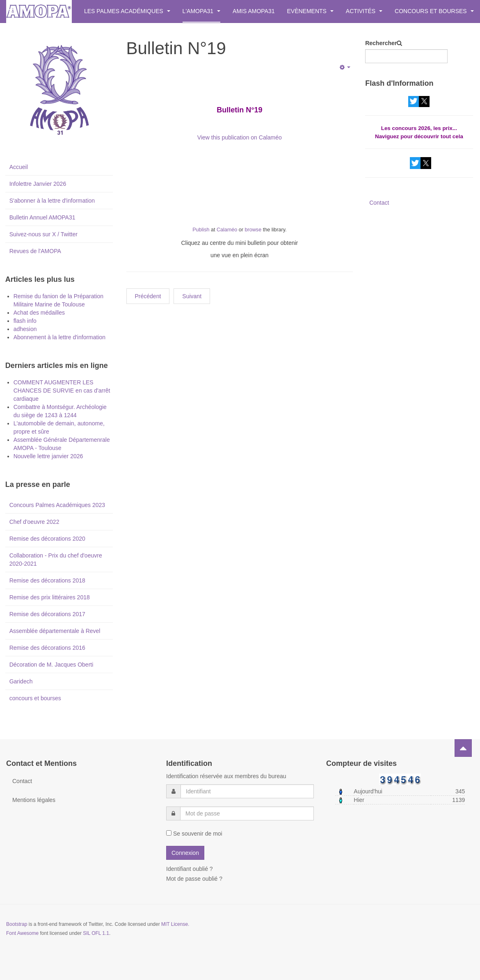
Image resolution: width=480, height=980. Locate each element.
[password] (247, 813)
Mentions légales (34, 800)
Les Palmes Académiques (127, 11)
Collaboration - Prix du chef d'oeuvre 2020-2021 (56, 560)
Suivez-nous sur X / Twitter (43, 234)
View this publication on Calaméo (240, 137)
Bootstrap (17, 924)
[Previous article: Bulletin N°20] (148, 296)
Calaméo (227, 230)
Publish (201, 230)
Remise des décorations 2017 (47, 614)
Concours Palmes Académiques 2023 (57, 505)
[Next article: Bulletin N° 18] (192, 296)
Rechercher (381, 43)
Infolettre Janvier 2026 (38, 184)
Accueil (19, 167)
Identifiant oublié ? (190, 869)
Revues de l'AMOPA (35, 251)
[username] (247, 791)
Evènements (310, 11)
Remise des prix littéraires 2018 (50, 597)
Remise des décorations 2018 (47, 580)
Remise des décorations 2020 (47, 539)
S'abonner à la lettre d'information (52, 201)
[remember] (169, 833)
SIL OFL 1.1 (96, 933)
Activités (364, 11)
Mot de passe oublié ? (194, 879)
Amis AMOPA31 (254, 11)
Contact (379, 203)
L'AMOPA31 (201, 11)
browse (253, 230)
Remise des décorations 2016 (47, 648)
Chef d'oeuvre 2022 (34, 522)
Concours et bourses (434, 11)
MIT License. (175, 924)
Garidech (21, 681)
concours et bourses (35, 698)
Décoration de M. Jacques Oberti (51, 665)
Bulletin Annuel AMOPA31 (42, 217)
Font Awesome (22, 933)
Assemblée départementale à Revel (55, 631)
